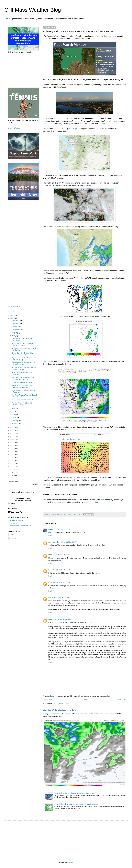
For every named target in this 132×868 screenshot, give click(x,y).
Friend (51, 619)
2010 (12, 470)
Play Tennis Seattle (16, 521)
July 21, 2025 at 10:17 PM (61, 598)
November (16, 324)
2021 (12, 436)
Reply (50, 535)
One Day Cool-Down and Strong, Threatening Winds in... (23, 378)
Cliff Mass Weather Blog (33, 10)
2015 (12, 455)
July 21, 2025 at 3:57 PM (61, 555)
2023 (12, 430)
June (14, 409)
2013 (12, 461)
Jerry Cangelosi (54, 542)
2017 (12, 449)
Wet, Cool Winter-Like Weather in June (60, 710)
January (15, 424)
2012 (12, 464)
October (15, 327)
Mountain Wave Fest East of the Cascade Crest (22, 404)
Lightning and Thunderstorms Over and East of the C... (23, 364)
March (14, 418)
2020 (12, 440)
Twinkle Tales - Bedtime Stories (20, 526)
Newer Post (48, 700)
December (16, 321)
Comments (14, 538)
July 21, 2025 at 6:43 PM (61, 570)
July (13, 336)
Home (85, 700)
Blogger (70, 862)
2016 (12, 452)
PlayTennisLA (14, 523)
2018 (12, 445)
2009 (12, 473)
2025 (12, 318)
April (14, 415)
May (14, 412)
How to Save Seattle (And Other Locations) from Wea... (22, 354)
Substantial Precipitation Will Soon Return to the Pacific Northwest (77, 804)
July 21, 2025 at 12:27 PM (61, 529)
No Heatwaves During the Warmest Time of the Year (24, 369)
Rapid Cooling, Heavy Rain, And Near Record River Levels (74, 793)
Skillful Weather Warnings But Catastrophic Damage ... (22, 386)
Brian (50, 583)
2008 (12, 476)
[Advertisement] (23, 70)
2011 (12, 467)
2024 (12, 427)
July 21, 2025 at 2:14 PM (69, 542)
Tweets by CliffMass (15, 307)
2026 (12, 315)
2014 (12, 458)
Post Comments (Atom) (61, 703)
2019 (12, 443)
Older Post (122, 700)
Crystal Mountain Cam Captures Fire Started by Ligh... (24, 359)
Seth (50, 529)
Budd (50, 570)
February (15, 421)
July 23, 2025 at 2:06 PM (62, 619)
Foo (50, 598)
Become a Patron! (14, 128)
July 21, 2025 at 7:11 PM (61, 583)
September (16, 330)
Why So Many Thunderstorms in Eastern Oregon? (23, 344)
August (14, 333)
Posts (12, 535)
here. (97, 502)
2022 (12, 433)
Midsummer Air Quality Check (22, 382)
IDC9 (50, 555)
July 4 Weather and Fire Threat (22, 400)
